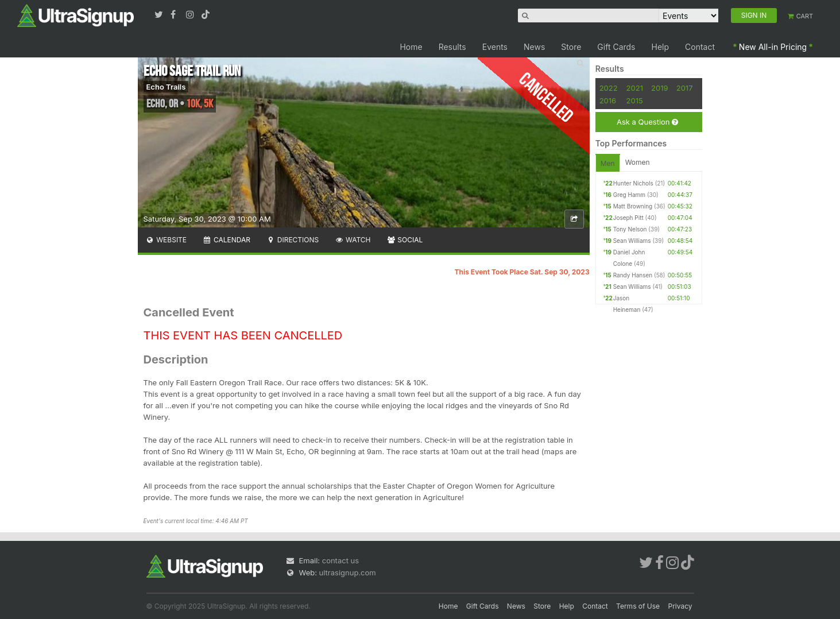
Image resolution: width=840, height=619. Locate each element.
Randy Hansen (633, 275)
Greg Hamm (629, 195)
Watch (353, 240)
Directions (293, 240)
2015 (635, 100)
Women (638, 162)
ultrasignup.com (348, 572)
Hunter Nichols (633, 183)
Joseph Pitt (628, 218)
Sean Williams (632, 241)
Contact (700, 47)
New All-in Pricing (773, 47)
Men (608, 163)
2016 (608, 100)
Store (571, 47)
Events (495, 47)
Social (405, 240)
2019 (659, 88)
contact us (340, 560)
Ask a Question (647, 122)
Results (452, 47)
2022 (609, 88)
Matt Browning (633, 206)
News (534, 47)
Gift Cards (616, 47)
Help (661, 47)
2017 (685, 88)
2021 (635, 88)
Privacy (680, 606)
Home (411, 47)
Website (167, 240)
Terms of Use (638, 606)
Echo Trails (166, 87)
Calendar (227, 240)
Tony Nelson (630, 229)
